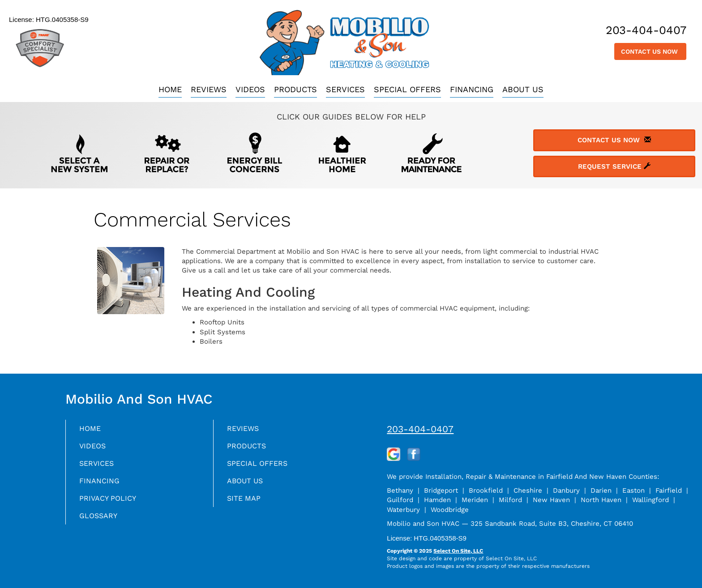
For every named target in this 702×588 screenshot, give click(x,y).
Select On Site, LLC (458, 551)
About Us (523, 89)
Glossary (101, 521)
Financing (472, 89)
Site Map (246, 502)
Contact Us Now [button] (650, 51)
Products (295, 89)
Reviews (209, 89)
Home (170, 89)
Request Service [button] (614, 166)
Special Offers (407, 89)
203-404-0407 (420, 429)
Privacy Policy (111, 502)
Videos (250, 89)
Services (345, 89)
